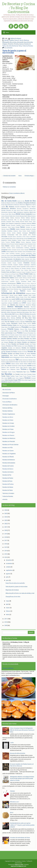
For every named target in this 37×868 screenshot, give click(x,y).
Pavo (23, 325)
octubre (8, 567)
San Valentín (8, 366)
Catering (3, 229)
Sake (14, 360)
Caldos (34, 223)
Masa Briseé (26, 309)
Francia (23, 272)
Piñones (30, 329)
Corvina (19, 250)
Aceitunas (33, 203)
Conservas (4, 250)
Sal (7, 46)
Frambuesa (19, 272)
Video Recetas (9, 380)
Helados (19, 287)
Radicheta (33, 337)
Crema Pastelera (18, 252)
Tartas (20, 46)
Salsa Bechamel (13, 46)
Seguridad (24, 366)
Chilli (29, 235)
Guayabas (12, 281)
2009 (6, 625)
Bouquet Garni (11, 222)
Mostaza (27, 314)
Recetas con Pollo (12, 346)
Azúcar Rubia (9, 216)
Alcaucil (29, 207)
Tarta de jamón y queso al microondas (14, 52)
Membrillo (4, 312)
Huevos (17, 40)
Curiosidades (29, 254)
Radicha (29, 337)
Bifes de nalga (18, 220)
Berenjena (4, 220)
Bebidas (23, 218)
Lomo (8, 305)
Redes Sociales (14, 356)
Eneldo (10, 263)
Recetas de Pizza (22, 352)
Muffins (3, 316)
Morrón (22, 314)
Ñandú (18, 320)
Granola (34, 278)
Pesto (30, 327)
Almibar (4, 210)
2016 (6, 544)
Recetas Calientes (7, 339)
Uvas (6, 378)
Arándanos (20, 212)
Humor (29, 291)
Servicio (34, 366)
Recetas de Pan (7, 475)
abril (7, 604)
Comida (4, 248)
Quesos (21, 44)
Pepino (34, 325)
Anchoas (31, 210)
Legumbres (4, 303)
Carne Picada (15, 227)
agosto (8, 574)
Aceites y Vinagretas (24, 203)
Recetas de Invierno (26, 350)
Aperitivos (11, 212)
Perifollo (17, 327)
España (21, 265)
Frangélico (28, 272)
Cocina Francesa (6, 242)
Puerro (3, 335)
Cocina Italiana (15, 242)
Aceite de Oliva (30, 201)
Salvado (34, 364)
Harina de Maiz (20, 285)
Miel (13, 314)
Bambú (18, 216)
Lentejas (10, 303)
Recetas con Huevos (15, 342)
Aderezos (17, 205)
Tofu (14, 374)
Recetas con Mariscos (29, 342)
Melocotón (30, 311)
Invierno (16, 295)
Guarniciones (5, 281)
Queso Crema (19, 335)
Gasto (34, 276)
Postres (20, 333)
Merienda (19, 312)
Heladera (14, 287)
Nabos (20, 316)
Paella (3, 322)
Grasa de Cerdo (6, 280)
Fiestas (13, 270)
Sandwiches (15, 366)
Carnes (22, 227)
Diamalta (4, 259)
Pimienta (16, 44)
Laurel (13, 299)
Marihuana (15, 309)
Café (7, 223)
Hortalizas (4, 291)
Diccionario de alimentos (14, 259)
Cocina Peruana (10, 244)
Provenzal (25, 333)
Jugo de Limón (10, 297)
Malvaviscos (22, 305)
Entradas (33, 263)
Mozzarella (33, 314)
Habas (34, 281)
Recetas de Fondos (7, 350)
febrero (8, 611)
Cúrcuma (23, 254)
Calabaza (24, 223)
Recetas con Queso (23, 346)
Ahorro (31, 205)
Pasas (25, 323)
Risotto (27, 357)
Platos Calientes (9, 331)
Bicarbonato (10, 220)
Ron (35, 357)
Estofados (4, 267)
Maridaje (9, 309)
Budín (26, 222)
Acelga (3, 205)
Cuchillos (12, 253)
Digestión (27, 259)
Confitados (27, 248)
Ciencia (3, 239)
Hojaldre (11, 40)
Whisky (23, 380)
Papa (34, 322)
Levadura (15, 303)
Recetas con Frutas (26, 340)
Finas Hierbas (24, 270)
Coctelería (13, 246)
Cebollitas (10, 231)
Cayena (8, 229)
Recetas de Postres (8, 484)
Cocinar (26, 244)
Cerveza (9, 233)
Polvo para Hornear (7, 333)
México (3, 314)
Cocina (30, 238)
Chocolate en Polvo (21, 237)
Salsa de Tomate (28, 362)
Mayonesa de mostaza (12, 590)
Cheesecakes (11, 235)
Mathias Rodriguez (16, 38)
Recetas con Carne (30, 339)
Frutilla (30, 274)
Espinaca (33, 265)
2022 (6, 524)
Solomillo (26, 367)
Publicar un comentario (9, 187)
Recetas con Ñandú (6, 344)
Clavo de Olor (20, 239)
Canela (3, 225)
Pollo (15, 331)
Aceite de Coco (21, 201)
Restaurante (17, 357)
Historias (16, 289)
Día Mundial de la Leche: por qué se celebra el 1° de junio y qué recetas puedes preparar (22, 825)
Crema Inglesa (10, 252)
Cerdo (29, 231)
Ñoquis (22, 320)
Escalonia (4, 265)
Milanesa (17, 314)
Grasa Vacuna (15, 280)
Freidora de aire (8, 274)
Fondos (4, 272)
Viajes (3, 380)
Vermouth (33, 378)
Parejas (8, 323)
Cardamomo (4, 227)
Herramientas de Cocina (29, 287)
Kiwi (29, 297)
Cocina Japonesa (26, 242)
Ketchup (18, 297)
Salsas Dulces (15, 364)
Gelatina (12, 278)
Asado (7, 214)
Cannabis (13, 225)
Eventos (28, 267)
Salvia (3, 366)
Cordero (10, 250)
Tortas (8, 376)
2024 (6, 517)
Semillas (29, 365)
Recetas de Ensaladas (29, 348)
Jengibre (25, 295)
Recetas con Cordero (15, 340)
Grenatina (22, 280)
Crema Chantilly (25, 250)
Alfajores (34, 207)
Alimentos (13, 209)
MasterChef (4, 311)
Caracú (23, 225)
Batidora (12, 218)
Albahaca (12, 207)
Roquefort (4, 360)
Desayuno (27, 257)
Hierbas (4, 289)
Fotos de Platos (11, 272)
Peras (3, 327)
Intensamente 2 (5, 295)
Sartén (20, 366)
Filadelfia (18, 270)
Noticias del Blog (22, 318)
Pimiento (17, 329)
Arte (34, 212)
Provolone (31, 333)
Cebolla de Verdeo (31, 229)
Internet (11, 295)
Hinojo (12, 289)
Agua (27, 205)
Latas (10, 299)
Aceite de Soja (14, 203)
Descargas (33, 257)
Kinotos (22, 297)
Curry (34, 253)
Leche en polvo (8, 301)
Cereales (33, 231)
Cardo (9, 227)
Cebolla (6, 40)
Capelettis (18, 225)
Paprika (3, 323)
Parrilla (20, 323)
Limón (24, 303)
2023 (6, 520)
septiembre (9, 570)
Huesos (16, 291)
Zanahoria (4, 382)
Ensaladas (26, 263)
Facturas (34, 268)
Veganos (22, 378)
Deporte (22, 257)
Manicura (4, 307)
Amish (18, 210)
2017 (6, 540)
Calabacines (17, 223)
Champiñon (32, 233)
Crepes (7, 254)
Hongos (29, 289)
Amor (22, 210)
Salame (21, 360)
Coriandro (14, 250)
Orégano (5, 44)
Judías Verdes (32, 295)
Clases (14, 239)
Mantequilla (6, 42)
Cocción (26, 239)
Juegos (3, 297)
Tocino (28, 372)
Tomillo (3, 376)
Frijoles (17, 274)
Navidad (4, 318)
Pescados (25, 327)
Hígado (8, 289)
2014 (6, 551)
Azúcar (18, 214)
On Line (25, 320)
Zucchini (18, 382)
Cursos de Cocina (6, 256)
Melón (34, 311)
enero (8, 614)
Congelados (33, 248)
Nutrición (13, 320)
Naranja (24, 316)
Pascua (29, 323)
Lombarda (4, 305)
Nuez (30, 318)
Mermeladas (26, 312)
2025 (6, 513)
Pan (6, 322)
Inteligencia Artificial (31, 294)
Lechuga (24, 301)
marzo (8, 608)
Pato (20, 325)
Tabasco (4, 369)
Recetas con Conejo (6, 340)
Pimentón (11, 44)
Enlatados (20, 263)
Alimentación (5, 209)
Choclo (34, 235)
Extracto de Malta (9, 268)
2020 (6, 530)
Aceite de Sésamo (6, 203)
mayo (8, 601)
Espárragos (27, 265)
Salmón (30, 360)
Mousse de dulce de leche (18, 753)
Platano (3, 331)
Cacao (3, 223)
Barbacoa (33, 216)
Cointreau (18, 246)
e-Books (17, 261)
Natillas (29, 316)
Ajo (7, 207)
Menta (9, 312)
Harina (19, 283)
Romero (31, 357)
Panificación (29, 322)
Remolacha (29, 356)
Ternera (14, 372)
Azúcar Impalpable (26, 214)
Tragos (17, 376)
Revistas (22, 357)
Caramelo (28, 225)
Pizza (34, 329)
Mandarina (29, 305)
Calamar (29, 223)
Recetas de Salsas (14, 354)
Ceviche (14, 233)
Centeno (24, 231)
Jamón (21, 40)
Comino (13, 248)
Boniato (4, 222)
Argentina (26, 212)
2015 (6, 547)
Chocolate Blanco (12, 237)
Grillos (27, 280)
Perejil (12, 327)
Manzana (27, 307)
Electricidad (22, 261)
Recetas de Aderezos (14, 348)
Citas (11, 239)
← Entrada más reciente (9, 176)
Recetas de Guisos (17, 350)
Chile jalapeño (23, 235)
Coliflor (25, 246)
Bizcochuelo (27, 220)
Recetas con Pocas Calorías (10, 445)
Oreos (34, 320)
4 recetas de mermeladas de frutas (20, 838)
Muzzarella (20, 42)
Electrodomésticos (31, 261)
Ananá (26, 210)
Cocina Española (31, 240)
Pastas (34, 323)
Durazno (12, 261)
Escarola (10, 265)
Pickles (34, 327)
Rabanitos (16, 337)
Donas (34, 259)
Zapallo (14, 382)
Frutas (26, 274)
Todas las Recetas (28, 46)
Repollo (34, 356)
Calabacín (11, 223)
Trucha (25, 376)
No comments (8, 48)
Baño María (28, 216)
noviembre (9, 563)
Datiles (12, 256)
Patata (15, 325)
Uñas (3, 378)
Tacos (8, 369)
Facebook (29, 268)
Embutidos (4, 263)
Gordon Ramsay (23, 278)
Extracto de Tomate (20, 268)
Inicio (20, 176)
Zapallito (10, 382)
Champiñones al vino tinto (13, 597)
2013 (6, 554)
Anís (35, 210)
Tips (25, 372)
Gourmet (29, 278)
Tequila (10, 372)
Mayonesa (10, 310)
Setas (8, 367)
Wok (26, 380)
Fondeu (34, 270)
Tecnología (4, 372)
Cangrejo (8, 225)
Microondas (13, 42)
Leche (17, 299)
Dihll (31, 259)
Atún (10, 214)
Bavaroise (18, 218)
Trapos (21, 376)
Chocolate (4, 237)
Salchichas (26, 360)
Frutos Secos (9, 276)
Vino (19, 380)
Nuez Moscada (28, 42)
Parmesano (14, 323)
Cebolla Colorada (20, 229)
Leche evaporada (17, 301)
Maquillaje (33, 307)
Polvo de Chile (21, 331)
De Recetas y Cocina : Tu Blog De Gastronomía (18, 8)
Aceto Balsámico (9, 205)
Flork (30, 270)
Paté (18, 325)
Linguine (34, 303)
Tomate (17, 374)
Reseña (11, 357)
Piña (26, 329)
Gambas (24, 276)
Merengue (14, 312)
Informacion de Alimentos (13, 293)
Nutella (9, 320)
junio (7, 580)
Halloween (4, 283)
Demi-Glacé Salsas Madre (14, 257)
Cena (20, 231)
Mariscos (20, 309)
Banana (22, 216)
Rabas (25, 337)
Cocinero (30, 244)
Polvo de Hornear (30, 331)
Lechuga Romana (31, 301)
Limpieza (29, 303)
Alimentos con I (15, 802)
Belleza (28, 218)
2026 (6, 510)
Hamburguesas (12, 283)
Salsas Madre (24, 364)
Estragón (9, 267)
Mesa (31, 312)
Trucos (29, 376)
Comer (34, 246)
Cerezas (4, 233)
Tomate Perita (23, 374)
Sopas (30, 367)
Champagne (25, 233)
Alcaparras (23, 207)
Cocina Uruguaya (19, 244)
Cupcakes (18, 254)
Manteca (26, 40)
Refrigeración (22, 356)
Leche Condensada (26, 299)
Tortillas (12, 376)
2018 (6, 537)
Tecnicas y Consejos (28, 369)
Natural (34, 316)
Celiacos (16, 231)
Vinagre (15, 380)
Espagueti (16, 265)
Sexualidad (13, 367)
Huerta (11, 291)
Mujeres (8, 316)
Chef (17, 235)
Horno (34, 289)
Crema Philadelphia (27, 252)
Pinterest (22, 329)
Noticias (13, 318)
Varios (17, 378)
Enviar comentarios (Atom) (17, 193)
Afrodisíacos (23, 205)
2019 (6, 534)
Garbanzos (30, 276)
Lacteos (33, 297)
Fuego (15, 276)
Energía (14, 263)
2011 (6, 619)
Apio (15, 212)
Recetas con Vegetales (9, 454)
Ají (33, 205)
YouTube (34, 380)
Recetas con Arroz (18, 339)
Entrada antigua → (30, 176)
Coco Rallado (5, 246)
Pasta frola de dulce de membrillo (15, 583)
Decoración (17, 255)
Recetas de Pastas (12, 352)
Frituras (21, 274)
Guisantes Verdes (26, 281)
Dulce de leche (5, 261)
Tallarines (13, 369)
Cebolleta (4, 231)
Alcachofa (17, 207)
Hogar (20, 289)
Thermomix (19, 372)
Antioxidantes (5, 212)
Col (22, 246)
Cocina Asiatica (12, 240)
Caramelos (33, 225)
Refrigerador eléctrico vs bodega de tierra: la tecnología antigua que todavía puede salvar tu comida (22, 778)
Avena (14, 214)
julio (7, 577)
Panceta (22, 322)
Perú (20, 327)
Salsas (8, 364)
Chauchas (4, 235)
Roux (7, 360)
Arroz (31, 212)
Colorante (30, 246)
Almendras (33, 209)
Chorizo (28, 237)
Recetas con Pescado (18, 344)
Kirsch (26, 297)
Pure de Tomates (10, 335)
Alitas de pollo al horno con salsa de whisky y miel (20, 593)
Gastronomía (5, 278)
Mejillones (25, 310)
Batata (7, 218)
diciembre (9, 560)
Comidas (9, 248)
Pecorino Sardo (28, 325)
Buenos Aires (32, 222)
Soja (21, 367)
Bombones (33, 220)
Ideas (34, 291)
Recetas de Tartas (25, 354)
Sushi (34, 367)
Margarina (4, 309)
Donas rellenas (8, 668)
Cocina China (21, 240)
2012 (6, 557)
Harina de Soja (28, 285)
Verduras (27, 378)
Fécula (3, 270)
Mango (34, 305)
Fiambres (8, 270)
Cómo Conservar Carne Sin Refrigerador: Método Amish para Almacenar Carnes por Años (22, 730)
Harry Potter (9, 287)
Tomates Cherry (31, 374)
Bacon (14, 216)
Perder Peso (7, 327)
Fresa (14, 274)
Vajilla (14, 378)
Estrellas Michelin (16, 267)
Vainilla (10, 378)
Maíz (17, 305)
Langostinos (5, 299)
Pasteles (10, 325)
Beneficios (33, 218)
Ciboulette (33, 237)
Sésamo (4, 367)
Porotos (15, 333)
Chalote (19, 233)
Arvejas (3, 214)
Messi (34, 312)
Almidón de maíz (11, 210)
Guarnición (33, 280)
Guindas (18, 281)
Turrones (33, 376)
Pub (35, 333)
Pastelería (4, 325)
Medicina (15, 311)
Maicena (13, 305)
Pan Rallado (11, 322)
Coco (34, 244)
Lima (20, 303)
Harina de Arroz (26, 283)
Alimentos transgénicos (23, 209)
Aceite (15, 201)
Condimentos (20, 248)
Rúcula (11, 360)
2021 (6, 527)
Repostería (5, 357)
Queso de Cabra (27, 335)
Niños (8, 318)
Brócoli (22, 222)
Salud (30, 364)
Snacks (18, 367)
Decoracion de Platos (28, 255)
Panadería (17, 322)
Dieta (23, 259)
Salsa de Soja (19, 362)
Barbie (3, 218)
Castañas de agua (31, 227)
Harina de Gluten (11, 285)
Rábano (21, 337)
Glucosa (17, 278)
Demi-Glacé (4, 257)
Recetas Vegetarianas (9, 414)
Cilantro (7, 239)
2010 (6, 622)
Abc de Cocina (7, 201)
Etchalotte (23, 267)
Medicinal (20, 311)
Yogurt (29, 380)
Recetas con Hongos (8, 432)
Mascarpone (33, 309)
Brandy (18, 222)
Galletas (19, 276)
